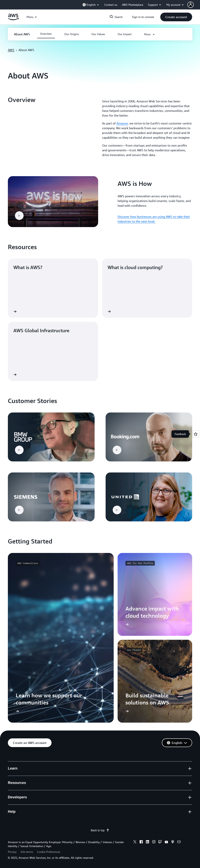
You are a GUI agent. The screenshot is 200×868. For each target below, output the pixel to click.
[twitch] (160, 842)
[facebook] (141, 842)
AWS (11, 50)
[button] (194, 5)
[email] (179, 842)
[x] (135, 842)
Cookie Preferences (49, 852)
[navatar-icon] (191, 5)
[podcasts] (173, 842)
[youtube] (166, 842)
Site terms (27, 852)
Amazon (122, 123)
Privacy (12, 852)
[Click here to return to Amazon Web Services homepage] (13, 19)
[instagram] (154, 842)
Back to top (100, 830)
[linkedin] (147, 842)
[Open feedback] (196, 434)
